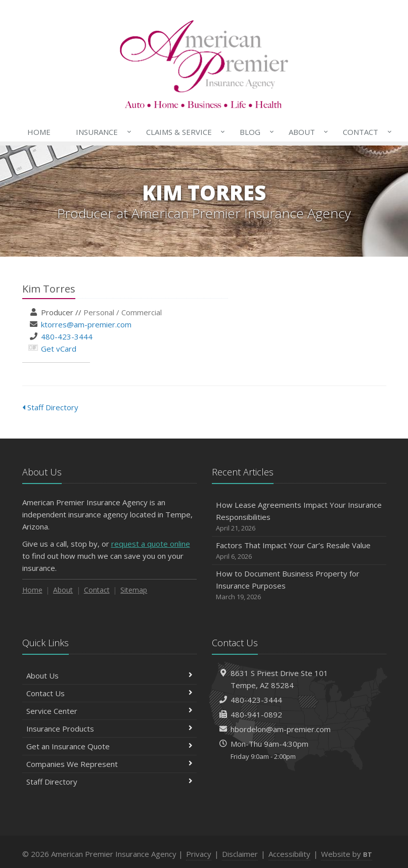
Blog (255, 132)
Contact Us (109, 693)
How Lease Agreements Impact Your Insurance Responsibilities (299, 517)
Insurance (101, 132)
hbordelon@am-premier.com (281, 729)
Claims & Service (184, 132)
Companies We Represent (109, 764)
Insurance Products (109, 729)
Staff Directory (50, 407)
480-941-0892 (256, 714)
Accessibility (289, 854)
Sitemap (134, 590)
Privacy (199, 854)
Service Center (109, 711)
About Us (109, 676)
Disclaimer (240, 854)
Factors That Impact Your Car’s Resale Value (299, 551)
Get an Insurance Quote (109, 746)
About (306, 132)
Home (39, 132)
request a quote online (151, 544)
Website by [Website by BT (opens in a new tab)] (347, 854)
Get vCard (59, 349)
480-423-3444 (67, 336)
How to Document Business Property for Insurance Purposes (299, 585)
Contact (365, 132)
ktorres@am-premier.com (86, 324)
